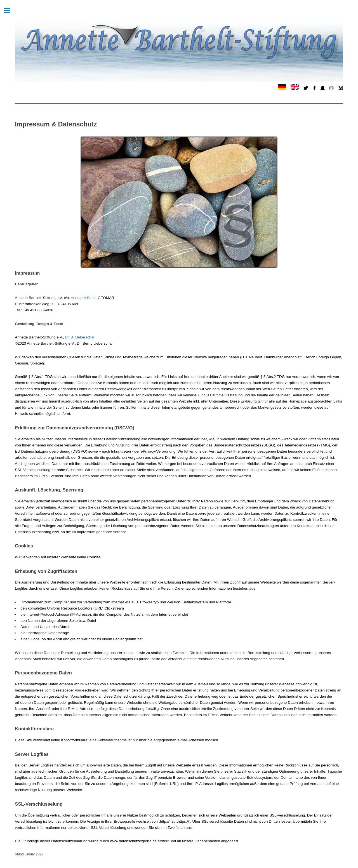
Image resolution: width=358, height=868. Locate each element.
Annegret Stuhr (83, 298)
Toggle (10, 10)
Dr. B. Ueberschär (80, 337)
